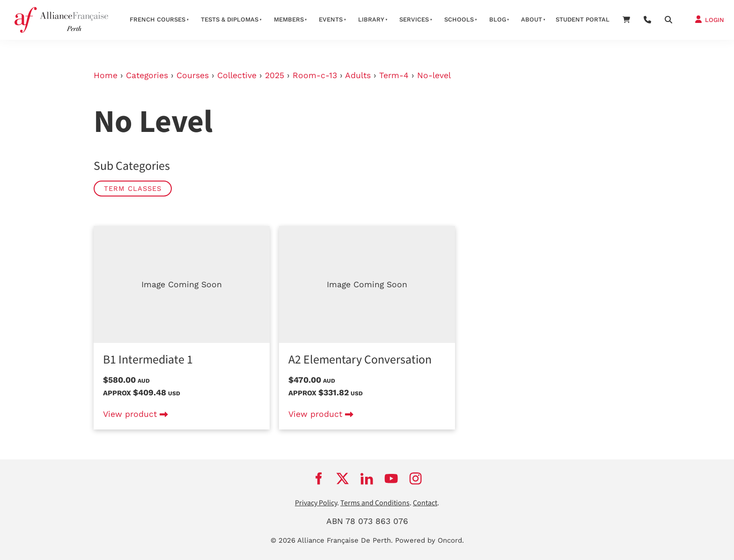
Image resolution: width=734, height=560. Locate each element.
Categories (147, 75)
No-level (434, 75)
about (532, 19)
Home (106, 75)
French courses (158, 19)
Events (331, 19)
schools (459, 19)
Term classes (133, 189)
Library (371, 19)
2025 (275, 75)
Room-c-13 (315, 75)
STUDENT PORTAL (583, 19)
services (414, 19)
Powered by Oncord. (429, 540)
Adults (358, 75)
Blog (498, 19)
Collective (237, 75)
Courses (193, 75)
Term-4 (394, 75)
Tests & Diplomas (230, 19)
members (289, 19)
